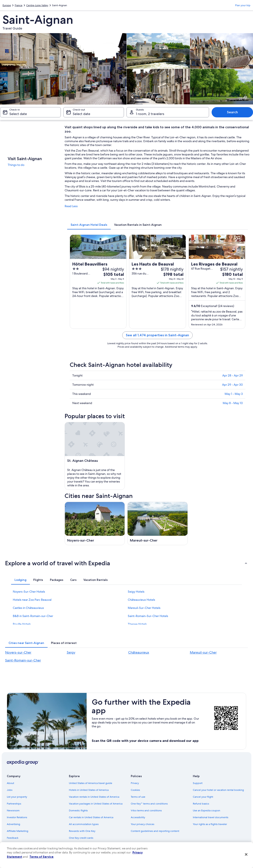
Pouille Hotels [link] (22, 624)
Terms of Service (41, 857)
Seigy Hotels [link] (136, 592)
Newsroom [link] (13, 810)
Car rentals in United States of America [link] (91, 817)
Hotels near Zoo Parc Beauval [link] (32, 600)
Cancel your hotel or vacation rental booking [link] (218, 790)
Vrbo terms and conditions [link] (146, 810)
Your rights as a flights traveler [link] (210, 824)
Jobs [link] (10, 790)
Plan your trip (243, 5)
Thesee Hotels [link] (137, 624)
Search (232, 112)
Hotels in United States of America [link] (89, 790)
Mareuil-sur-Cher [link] (203, 652)
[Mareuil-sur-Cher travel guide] (158, 523)
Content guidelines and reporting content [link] (155, 831)
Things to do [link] (16, 165)
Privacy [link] (135, 783)
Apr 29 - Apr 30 (232, 385)
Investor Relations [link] (17, 817)
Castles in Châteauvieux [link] (28, 608)
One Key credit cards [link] (81, 838)
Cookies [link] (135, 790)
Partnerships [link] (14, 804)
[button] (126, 563)
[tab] (89, 225)
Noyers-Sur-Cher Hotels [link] (29, 592)
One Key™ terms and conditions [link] (149, 804)
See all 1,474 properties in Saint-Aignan (157, 335)
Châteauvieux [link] (139, 652)
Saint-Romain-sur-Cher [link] (23, 660)
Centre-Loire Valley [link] (37, 5)
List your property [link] (17, 797)
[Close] (246, 855)
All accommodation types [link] (84, 824)
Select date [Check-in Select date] (18, 114)
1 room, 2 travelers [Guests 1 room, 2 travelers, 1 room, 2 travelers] (150, 114)
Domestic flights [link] (78, 810)
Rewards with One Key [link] (82, 831)
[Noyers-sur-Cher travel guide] (95, 523)
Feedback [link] (13, 838)
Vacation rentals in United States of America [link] (94, 797)
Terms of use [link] (138, 797)
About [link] (10, 783)
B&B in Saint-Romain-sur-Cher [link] (33, 616)
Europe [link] (7, 5)
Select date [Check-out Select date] (81, 114)
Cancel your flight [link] (203, 797)
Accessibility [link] (138, 817)
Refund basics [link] (201, 804)
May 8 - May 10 (233, 403)
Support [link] (198, 783)
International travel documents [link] (211, 817)
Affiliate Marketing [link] (17, 831)
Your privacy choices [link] (142, 824)
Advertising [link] (13, 824)
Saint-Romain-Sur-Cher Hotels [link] (148, 616)
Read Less (71, 206)
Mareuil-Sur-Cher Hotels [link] (144, 608)
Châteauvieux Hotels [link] (141, 600)
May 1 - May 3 (234, 394)
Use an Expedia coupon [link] (206, 810)
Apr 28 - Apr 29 (233, 375)
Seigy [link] (71, 652)
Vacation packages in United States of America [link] (96, 804)
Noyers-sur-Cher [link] (18, 652)
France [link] (19, 5)
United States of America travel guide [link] (91, 783)
